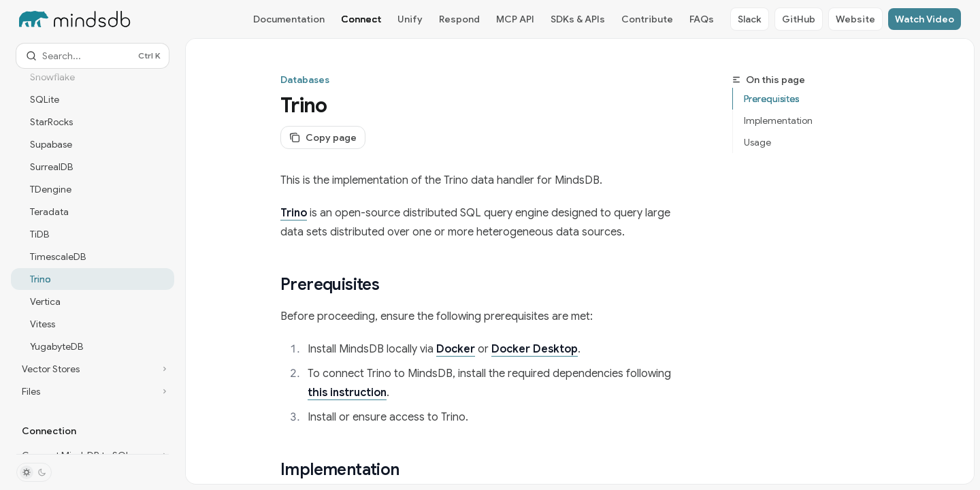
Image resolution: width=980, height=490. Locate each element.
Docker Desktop (535, 349)
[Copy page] (323, 137)
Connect (361, 19)
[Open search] (93, 56)
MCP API (515, 19)
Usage (757, 142)
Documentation (289, 19)
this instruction (347, 393)
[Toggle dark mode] (34, 472)
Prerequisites (771, 99)
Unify (410, 19)
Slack (750, 19)
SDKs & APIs (578, 19)
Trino (294, 213)
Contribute (647, 19)
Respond (459, 19)
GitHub (799, 19)
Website (855, 19)
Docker (456, 349)
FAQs (702, 19)
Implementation (778, 120)
